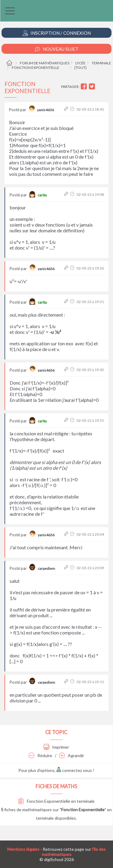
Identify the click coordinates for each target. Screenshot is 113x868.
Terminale (101, 63)
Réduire (40, 755)
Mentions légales (23, 849)
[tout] (80, 68)
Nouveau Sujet (57, 49)
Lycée (80, 63)
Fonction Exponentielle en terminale (56, 801)
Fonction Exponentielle (36, 68)
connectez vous (74, 770)
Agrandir (72, 755)
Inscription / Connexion (57, 33)
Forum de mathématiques (45, 63)
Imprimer (56, 747)
